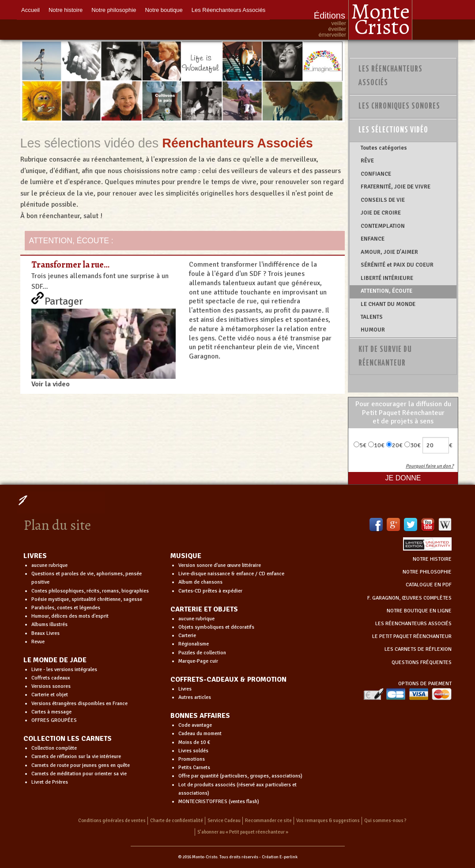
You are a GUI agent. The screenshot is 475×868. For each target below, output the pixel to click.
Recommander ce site (268, 821)
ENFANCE (373, 239)
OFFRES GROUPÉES (54, 720)
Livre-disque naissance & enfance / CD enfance (231, 574)
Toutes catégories (384, 148)
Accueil (30, 10)
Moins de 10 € (194, 742)
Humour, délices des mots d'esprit (70, 616)
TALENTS (372, 317)
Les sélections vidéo (393, 130)
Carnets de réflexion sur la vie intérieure (76, 757)
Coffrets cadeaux (51, 678)
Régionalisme (194, 644)
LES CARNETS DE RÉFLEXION (418, 649)
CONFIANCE (376, 174)
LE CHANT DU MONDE (388, 304)
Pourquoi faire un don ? (430, 466)
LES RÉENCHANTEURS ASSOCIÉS (413, 624)
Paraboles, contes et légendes (66, 608)
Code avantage (195, 725)
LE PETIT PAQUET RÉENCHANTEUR (412, 636)
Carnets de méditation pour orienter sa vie (79, 774)
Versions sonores (51, 686)
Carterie (187, 636)
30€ (413, 445)
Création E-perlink (280, 857)
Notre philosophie (114, 10)
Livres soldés (193, 751)
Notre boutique (164, 10)
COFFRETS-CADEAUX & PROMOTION (228, 679)
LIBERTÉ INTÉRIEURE (387, 278)
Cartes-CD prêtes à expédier (210, 591)
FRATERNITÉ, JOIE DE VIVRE (396, 187)
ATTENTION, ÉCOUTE (386, 291)
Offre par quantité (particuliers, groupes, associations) (240, 776)
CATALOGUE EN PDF (429, 585)
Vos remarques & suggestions (328, 821)
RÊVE (367, 161)
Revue (38, 642)
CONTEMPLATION (383, 226)
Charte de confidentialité (177, 821)
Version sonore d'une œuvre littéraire (220, 565)
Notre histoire (66, 10)
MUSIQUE (186, 556)
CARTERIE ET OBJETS (204, 609)
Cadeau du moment (200, 734)
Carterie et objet (50, 695)
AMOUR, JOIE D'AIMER (389, 252)
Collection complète (54, 748)
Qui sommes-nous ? (385, 821)
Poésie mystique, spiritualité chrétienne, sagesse (87, 599)
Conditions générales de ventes (112, 821)
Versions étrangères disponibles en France (79, 704)
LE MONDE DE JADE (55, 660)
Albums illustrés (49, 625)
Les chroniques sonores (399, 106)
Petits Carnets (194, 768)
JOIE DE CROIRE (381, 213)
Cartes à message (51, 712)
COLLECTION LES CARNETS (68, 739)
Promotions (192, 759)
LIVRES (35, 556)
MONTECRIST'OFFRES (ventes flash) (219, 802)
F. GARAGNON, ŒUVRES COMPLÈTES (409, 598)
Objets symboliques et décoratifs (216, 627)
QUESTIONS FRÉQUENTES (422, 662)
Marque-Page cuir (198, 661)
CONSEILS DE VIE (383, 200)
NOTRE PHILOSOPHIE (427, 572)
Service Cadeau (224, 821)
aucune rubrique (49, 565)
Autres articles (195, 697)
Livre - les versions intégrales (64, 670)
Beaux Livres (45, 633)
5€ (360, 445)
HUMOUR (373, 330)
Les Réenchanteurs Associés (229, 10)
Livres (185, 689)
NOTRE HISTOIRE (432, 559)
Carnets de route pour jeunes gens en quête (81, 765)
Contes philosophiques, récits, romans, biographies (90, 591)
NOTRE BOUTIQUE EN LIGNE (419, 611)
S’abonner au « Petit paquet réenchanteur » (243, 832)
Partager (64, 299)
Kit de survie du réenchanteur (385, 357)
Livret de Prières (50, 782)
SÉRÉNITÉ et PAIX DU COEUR (397, 265)
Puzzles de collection (202, 653)
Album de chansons (200, 582)
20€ (394, 445)
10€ (376, 445)
